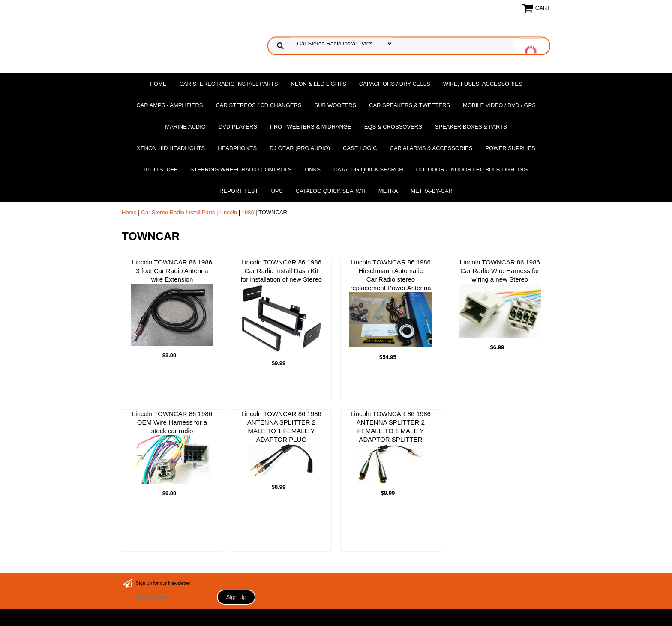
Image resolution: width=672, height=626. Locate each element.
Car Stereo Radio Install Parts (228, 84)
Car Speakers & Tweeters (409, 105)
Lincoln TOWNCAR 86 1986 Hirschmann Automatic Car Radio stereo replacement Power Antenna (391, 303)
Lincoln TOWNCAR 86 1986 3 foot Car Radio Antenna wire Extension (172, 302)
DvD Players (238, 127)
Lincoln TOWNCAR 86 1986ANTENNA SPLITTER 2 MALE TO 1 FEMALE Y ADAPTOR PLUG (281, 444)
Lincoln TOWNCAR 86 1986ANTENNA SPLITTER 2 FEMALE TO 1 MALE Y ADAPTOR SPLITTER (391, 447)
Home (158, 84)
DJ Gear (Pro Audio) (300, 148)
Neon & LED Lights (318, 84)
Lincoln (228, 212)
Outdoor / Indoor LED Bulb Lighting (472, 169)
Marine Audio (185, 127)
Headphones (237, 148)
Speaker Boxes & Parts (471, 127)
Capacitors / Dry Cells (395, 84)
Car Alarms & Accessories (431, 148)
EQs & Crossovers (393, 127)
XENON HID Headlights (171, 148)
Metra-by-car (432, 191)
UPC (277, 191)
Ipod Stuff (161, 169)
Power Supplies (510, 148)
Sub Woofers (336, 105)
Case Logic (360, 148)
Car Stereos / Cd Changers (258, 105)
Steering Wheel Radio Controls (241, 169)
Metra (388, 191)
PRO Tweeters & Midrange (311, 127)
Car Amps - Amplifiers (169, 105)
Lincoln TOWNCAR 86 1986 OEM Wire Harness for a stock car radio (172, 447)
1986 (248, 212)
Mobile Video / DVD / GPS (499, 105)
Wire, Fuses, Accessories (483, 84)
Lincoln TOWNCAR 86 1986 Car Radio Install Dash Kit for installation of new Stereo (281, 306)
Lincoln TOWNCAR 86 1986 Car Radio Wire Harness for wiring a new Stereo (500, 298)
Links (312, 169)
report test (239, 191)
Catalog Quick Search (368, 169)
